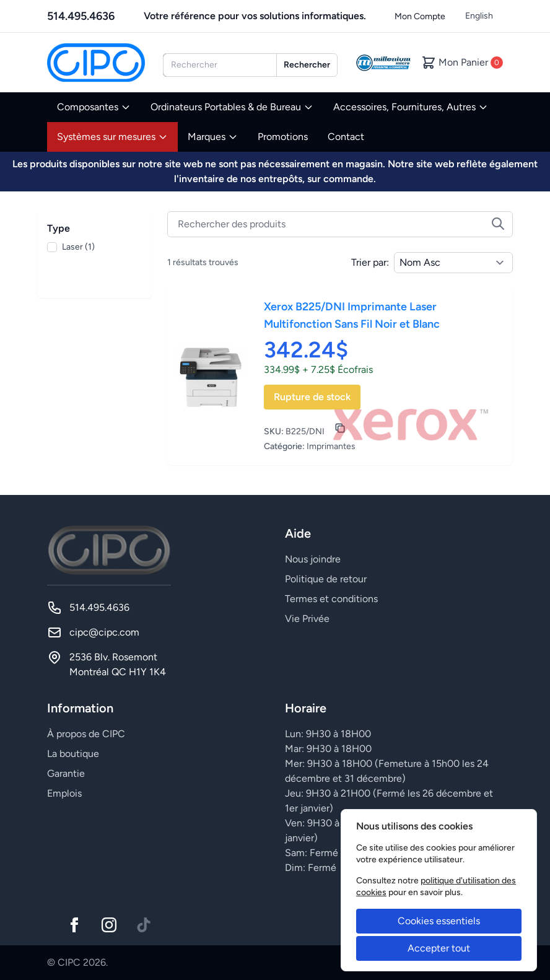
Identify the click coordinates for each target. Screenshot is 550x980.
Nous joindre (313, 559)
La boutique (73, 754)
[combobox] (220, 65)
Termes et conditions (331, 599)
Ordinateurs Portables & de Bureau (232, 107)
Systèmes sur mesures (112, 137)
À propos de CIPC (86, 734)
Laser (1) (78, 247)
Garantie (66, 773)
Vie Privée (307, 619)
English (479, 16)
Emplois (64, 793)
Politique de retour (326, 579)
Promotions (283, 137)
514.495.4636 (81, 16)
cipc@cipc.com (104, 632)
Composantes (94, 107)
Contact (346, 137)
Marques (213, 137)
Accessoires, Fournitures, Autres (411, 107)
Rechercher (307, 65)
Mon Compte (420, 16)
